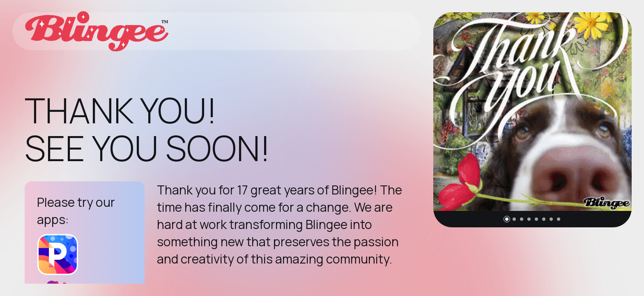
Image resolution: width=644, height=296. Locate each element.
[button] (507, 219)
